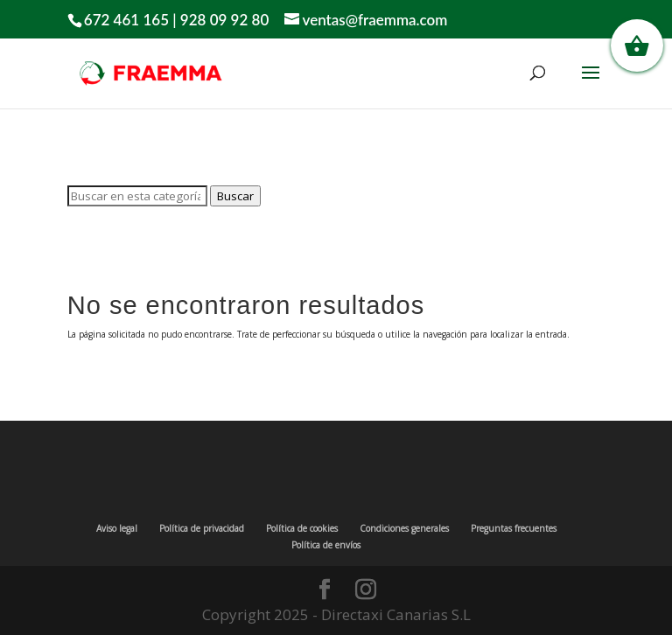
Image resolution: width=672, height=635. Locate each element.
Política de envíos (326, 545)
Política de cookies (302, 528)
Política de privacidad (202, 528)
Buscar (235, 196)
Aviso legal (117, 528)
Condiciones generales (404, 528)
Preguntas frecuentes (514, 528)
